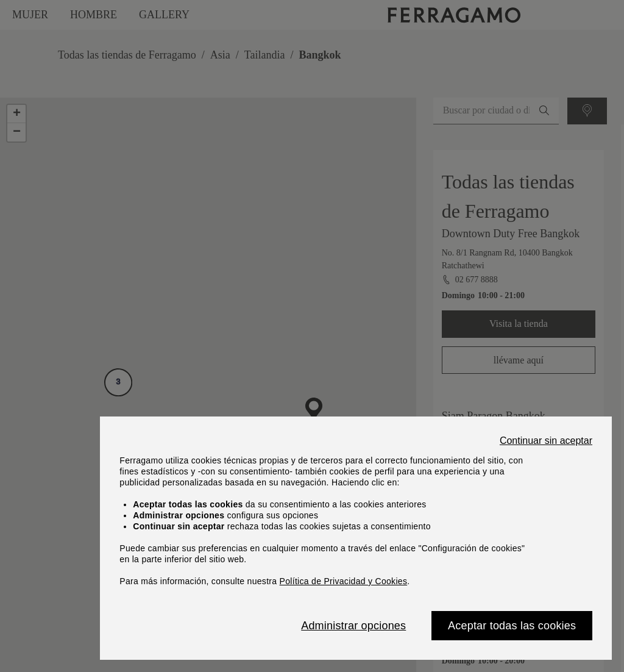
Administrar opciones (353, 626)
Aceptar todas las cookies (512, 626)
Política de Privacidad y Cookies (344, 581)
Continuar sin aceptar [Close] (546, 441)
